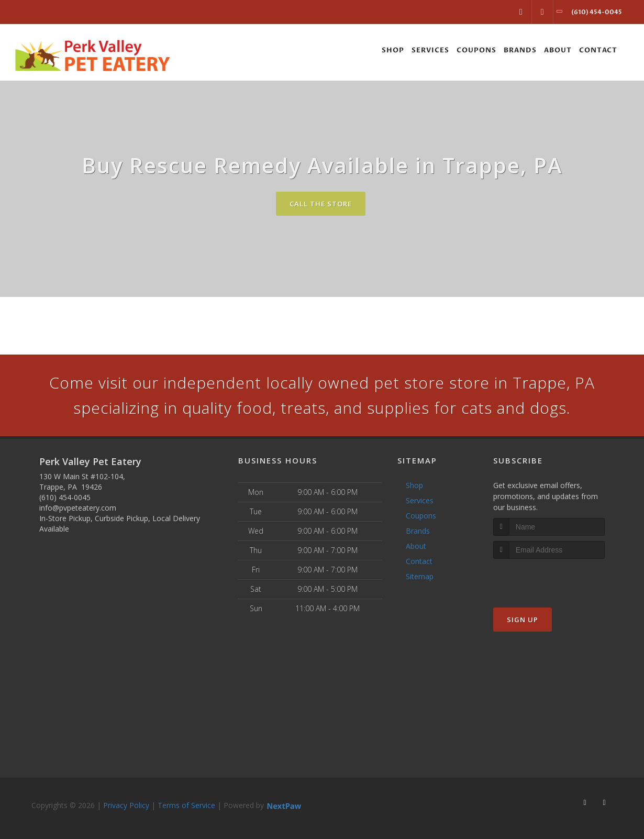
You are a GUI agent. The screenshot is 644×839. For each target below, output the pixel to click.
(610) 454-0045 (65, 497)
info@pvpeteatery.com (78, 508)
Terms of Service (186, 805)
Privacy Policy (126, 805)
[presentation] (549, 578)
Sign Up (523, 620)
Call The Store (321, 204)
